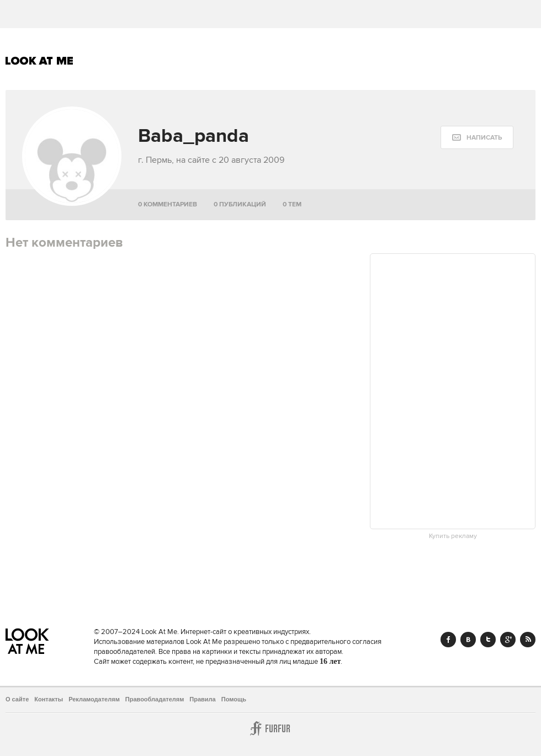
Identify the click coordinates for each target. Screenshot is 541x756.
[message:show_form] (477, 137)
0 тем (292, 204)
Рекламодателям (94, 699)
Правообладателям (155, 699)
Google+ (508, 640)
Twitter (488, 640)
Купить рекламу (453, 536)
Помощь (234, 699)
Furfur (270, 728)
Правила (202, 699)
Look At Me (39, 61)
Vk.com (468, 640)
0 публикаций (240, 204)
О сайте (17, 699)
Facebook (448, 640)
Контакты (49, 699)
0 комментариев (168, 204)
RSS (528, 640)
